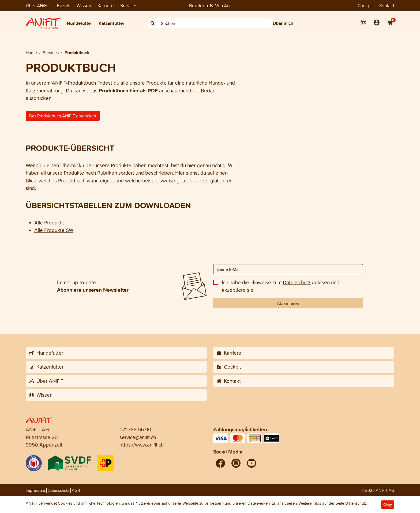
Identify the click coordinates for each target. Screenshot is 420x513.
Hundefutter (80, 23)
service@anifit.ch (138, 437)
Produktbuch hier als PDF (128, 91)
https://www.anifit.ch (142, 445)
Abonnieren (288, 303)
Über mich (283, 23)
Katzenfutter (111, 23)
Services (129, 5)
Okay (388, 505)
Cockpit (365, 5)
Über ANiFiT (38, 5)
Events (63, 5)
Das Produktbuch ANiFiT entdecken (63, 116)
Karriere (106, 5)
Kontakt (387, 5)
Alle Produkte (49, 223)
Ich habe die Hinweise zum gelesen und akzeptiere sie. (281, 286)
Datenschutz (297, 282)
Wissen (84, 5)
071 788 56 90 (135, 429)
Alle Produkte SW (54, 230)
